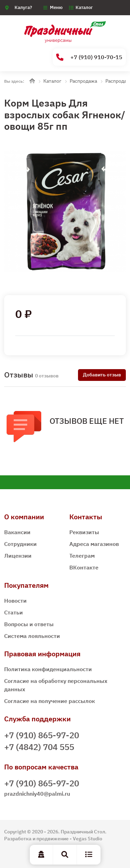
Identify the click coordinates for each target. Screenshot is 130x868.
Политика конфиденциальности (48, 669)
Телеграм (82, 556)
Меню (56, 7)
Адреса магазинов (94, 544)
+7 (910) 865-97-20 (42, 735)
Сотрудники (20, 544)
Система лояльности (32, 636)
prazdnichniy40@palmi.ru (37, 794)
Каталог (84, 7)
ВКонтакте (84, 567)
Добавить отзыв (102, 375)
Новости (15, 601)
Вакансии (17, 532)
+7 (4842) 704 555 (39, 747)
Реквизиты (84, 532)
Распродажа (83, 81)
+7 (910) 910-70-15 (89, 57)
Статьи (14, 612)
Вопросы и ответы (29, 624)
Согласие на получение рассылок (50, 701)
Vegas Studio (88, 839)
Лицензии (18, 556)
